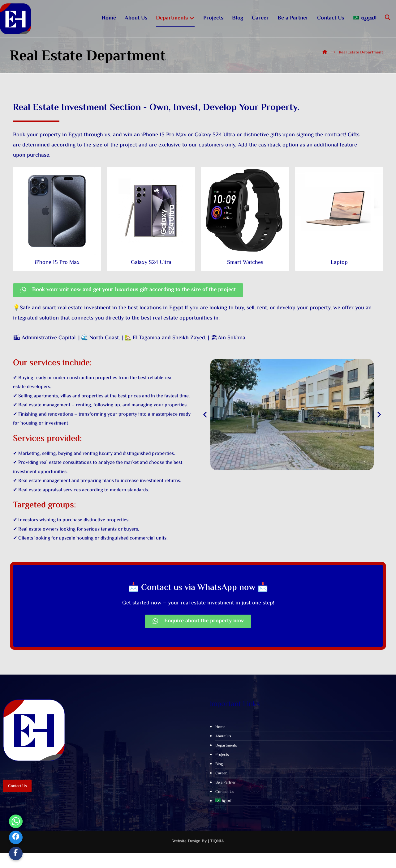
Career (221, 792)
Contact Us (225, 811)
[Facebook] (16, 837)
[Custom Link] (16, 853)
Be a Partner (226, 801)
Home (220, 746)
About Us (223, 755)
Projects (222, 773)
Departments (226, 764)
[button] (205, 421)
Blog (219, 783)
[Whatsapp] (16, 821)
